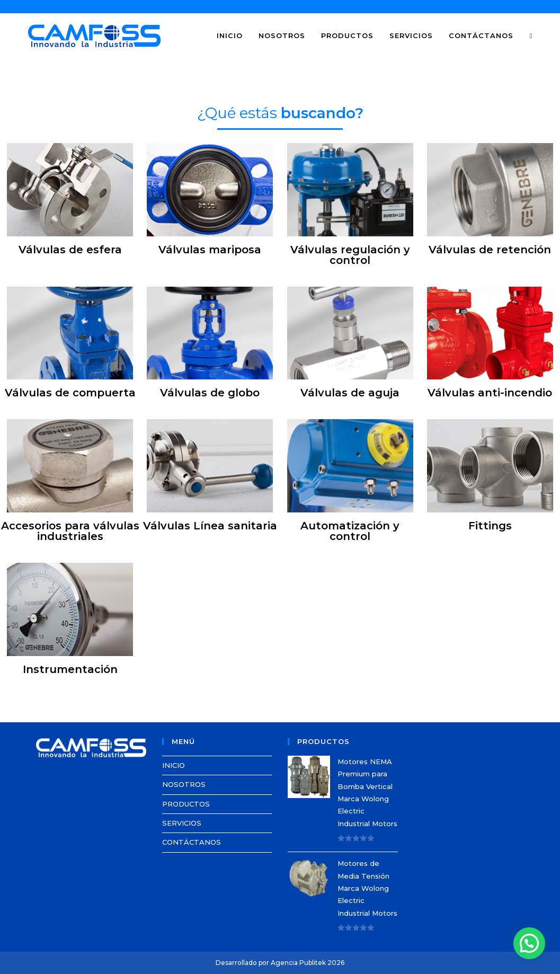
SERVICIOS (182, 823)
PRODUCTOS (186, 804)
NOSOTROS (184, 784)
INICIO (174, 765)
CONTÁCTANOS (192, 842)
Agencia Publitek (298, 963)
